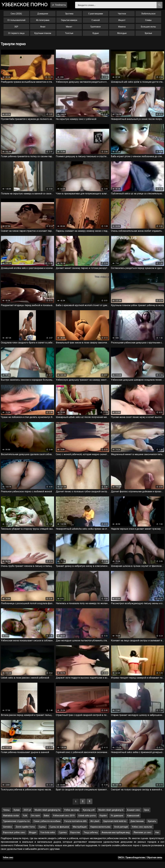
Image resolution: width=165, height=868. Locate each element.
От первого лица (16, 35)
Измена (122, 28)
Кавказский (133, 822)
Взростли (75, 839)
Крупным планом (43, 35)
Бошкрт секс (134, 816)
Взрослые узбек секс (14, 839)
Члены (6, 816)
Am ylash (95, 828)
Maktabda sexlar (11, 822)
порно (27, 5)
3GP (16, 28)
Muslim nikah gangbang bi (111, 816)
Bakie (46, 822)
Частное (122, 15)
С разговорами (96, 15)
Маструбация (80, 833)
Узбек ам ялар (72, 816)
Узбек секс (8, 864)
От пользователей (16, 22)
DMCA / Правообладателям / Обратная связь (140, 864)
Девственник (137, 828)
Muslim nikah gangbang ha (47, 816)
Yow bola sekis (48, 839)
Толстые (69, 35)
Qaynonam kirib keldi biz (115, 828)
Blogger (33, 839)
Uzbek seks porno (87, 822)
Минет (69, 28)
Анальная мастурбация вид (116, 839)
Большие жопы (148, 28)
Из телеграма (43, 22)
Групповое (96, 28)
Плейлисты (65, 5)
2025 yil (27, 816)
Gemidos (7, 833)
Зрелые (148, 35)
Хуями (17, 816)
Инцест (122, 22)
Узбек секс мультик (142, 833)
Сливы (148, 22)
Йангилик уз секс (142, 839)
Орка (146, 816)
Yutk (25, 822)
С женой (96, 22)
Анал (43, 28)
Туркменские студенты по (16, 828)
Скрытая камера (69, 22)
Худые (96, 35)
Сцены (42, 833)
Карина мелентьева (100, 833)
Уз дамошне (117, 822)
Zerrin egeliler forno (25, 833)
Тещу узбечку (91, 839)
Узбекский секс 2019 (64, 822)
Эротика (69, 15)
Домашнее (43, 15)
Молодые (122, 35)
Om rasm (35, 822)
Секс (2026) (16, 15)
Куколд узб (89, 816)
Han (157, 839)
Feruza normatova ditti (75, 828)
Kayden (103, 822)
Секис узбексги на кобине (47, 828)
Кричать (152, 828)
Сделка (63, 839)
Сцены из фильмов (59, 833)
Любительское (148, 15)
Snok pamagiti (121, 833)
